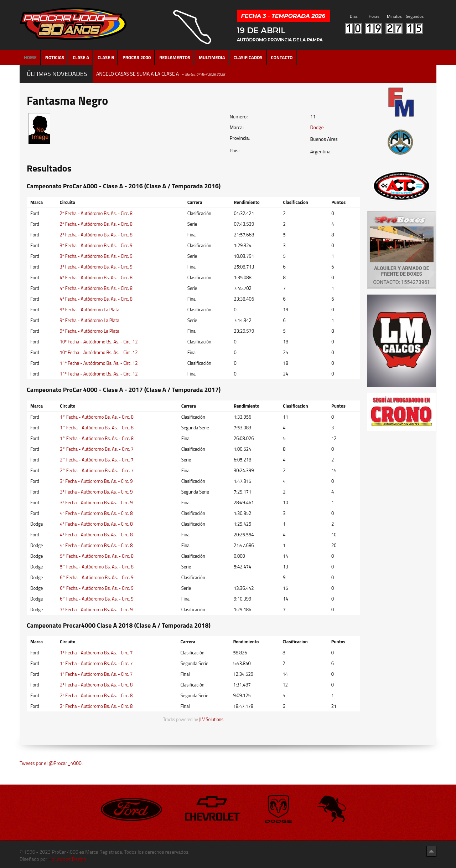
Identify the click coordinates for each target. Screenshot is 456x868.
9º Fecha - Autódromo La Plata (90, 310)
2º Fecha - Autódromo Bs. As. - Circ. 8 (96, 213)
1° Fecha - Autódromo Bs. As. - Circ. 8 (97, 417)
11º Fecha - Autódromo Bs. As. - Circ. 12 (99, 363)
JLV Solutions (211, 719)
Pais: (234, 150)
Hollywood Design (67, 859)
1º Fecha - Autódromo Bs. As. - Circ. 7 (96, 653)
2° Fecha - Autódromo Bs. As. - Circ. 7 (97, 449)
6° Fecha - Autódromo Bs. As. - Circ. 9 (97, 577)
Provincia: (240, 138)
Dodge (317, 127)
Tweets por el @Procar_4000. (51, 763)
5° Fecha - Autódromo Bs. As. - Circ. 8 (97, 556)
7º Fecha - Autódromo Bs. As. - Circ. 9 (96, 609)
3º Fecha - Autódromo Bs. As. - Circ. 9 (96, 245)
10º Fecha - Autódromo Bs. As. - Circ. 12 (99, 342)
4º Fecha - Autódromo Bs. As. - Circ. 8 (96, 277)
